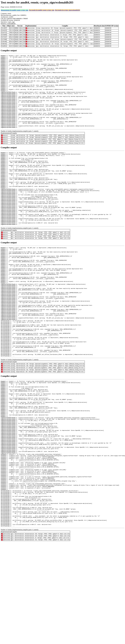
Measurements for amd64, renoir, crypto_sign (15, 10)
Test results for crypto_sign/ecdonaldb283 (67, 10)
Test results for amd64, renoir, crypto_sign (42, 10)
